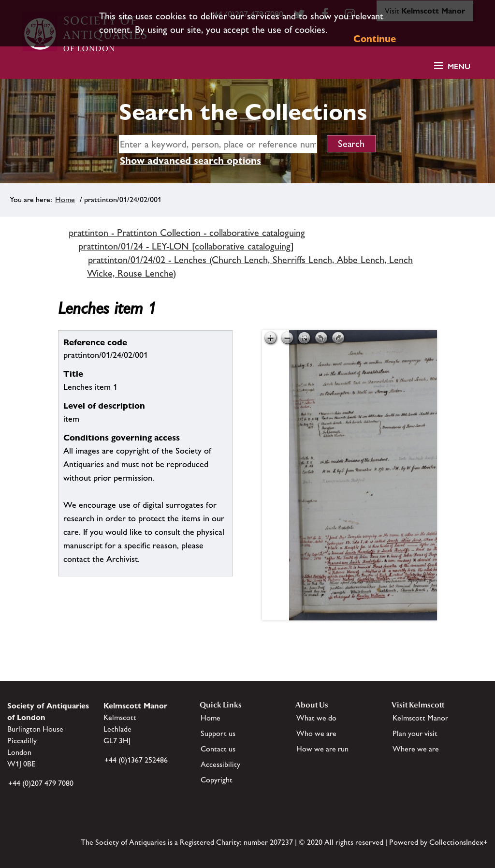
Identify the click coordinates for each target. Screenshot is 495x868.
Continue (375, 39)
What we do (316, 718)
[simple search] (218, 144)
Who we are (316, 733)
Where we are (416, 749)
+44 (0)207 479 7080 (41, 783)
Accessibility (220, 764)
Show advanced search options (190, 161)
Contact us (218, 749)
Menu (459, 66)
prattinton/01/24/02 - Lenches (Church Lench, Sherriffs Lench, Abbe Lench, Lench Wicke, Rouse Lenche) (250, 266)
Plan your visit (415, 733)
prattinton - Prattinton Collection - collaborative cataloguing (187, 233)
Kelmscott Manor (420, 718)
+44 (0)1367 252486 (136, 760)
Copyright (217, 780)
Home (65, 199)
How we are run (322, 749)
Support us (218, 733)
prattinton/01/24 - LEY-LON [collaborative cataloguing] (186, 246)
